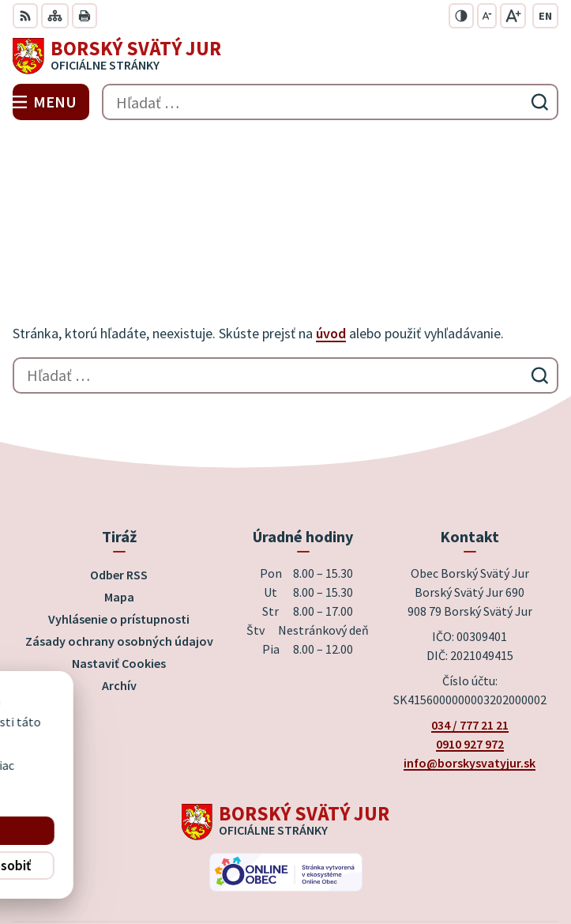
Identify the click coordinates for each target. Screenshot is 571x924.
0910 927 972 (470, 630)
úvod (331, 220)
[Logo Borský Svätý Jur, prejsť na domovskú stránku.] (285, 56)
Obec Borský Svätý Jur (330, 859)
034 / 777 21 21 (470, 611)
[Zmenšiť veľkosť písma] (487, 16)
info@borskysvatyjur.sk (470, 649)
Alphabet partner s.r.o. (358, 838)
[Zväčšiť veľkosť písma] (513, 16)
